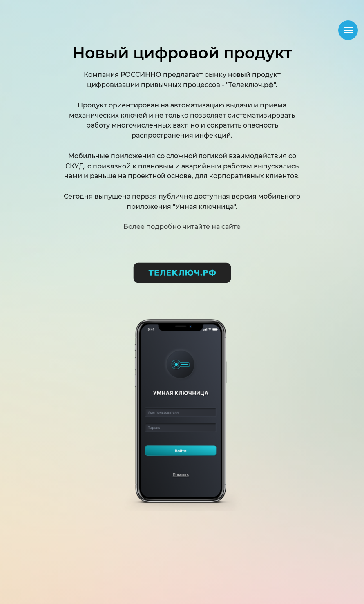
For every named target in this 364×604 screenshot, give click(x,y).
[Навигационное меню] (348, 30)
